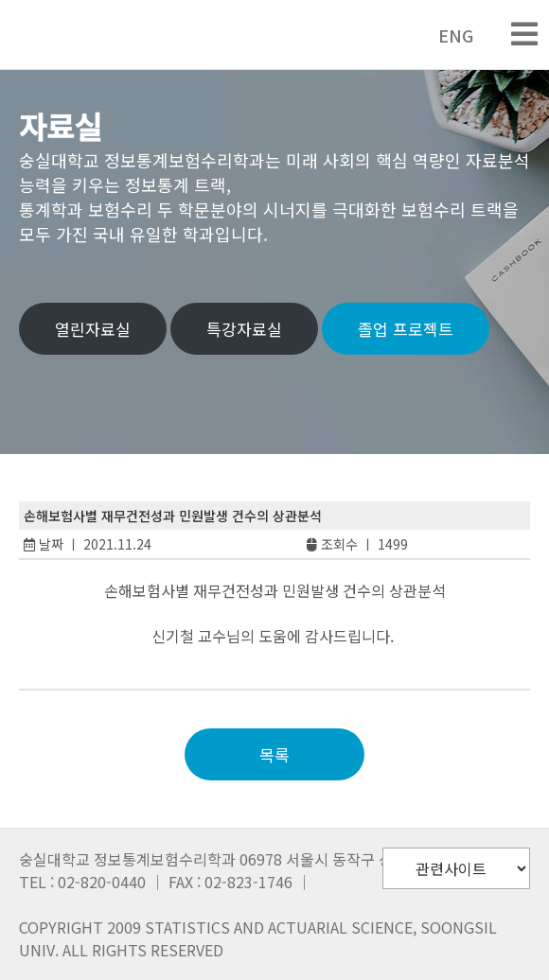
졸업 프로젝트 (406, 329)
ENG (446, 35)
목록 (274, 754)
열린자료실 (93, 329)
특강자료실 (244, 329)
